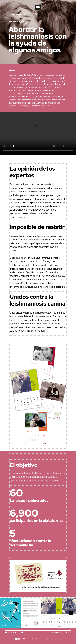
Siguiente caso (62, 633)
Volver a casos (15, 633)
